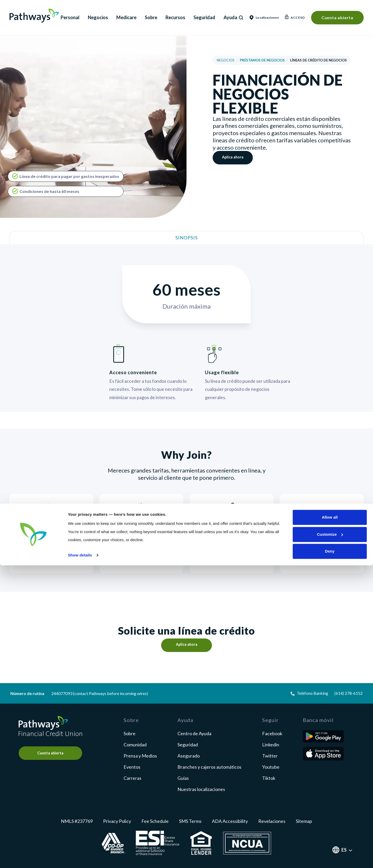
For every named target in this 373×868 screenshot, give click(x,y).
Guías (183, 778)
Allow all (330, 820)
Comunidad (135, 745)
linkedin (271, 745)
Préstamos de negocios (262, 60)
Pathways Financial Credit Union (34, 16)
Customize (330, 837)
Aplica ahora (235, 158)
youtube (271, 767)
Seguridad (204, 17)
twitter (270, 756)
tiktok (269, 778)
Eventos (132, 767)
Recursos (175, 17)
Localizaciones (264, 18)
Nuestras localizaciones (201, 789)
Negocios (98, 17)
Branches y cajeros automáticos (209, 767)
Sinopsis (187, 238)
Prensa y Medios (140, 756)
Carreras (132, 778)
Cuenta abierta (337, 18)
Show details (80, 858)
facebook (272, 733)
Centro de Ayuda (194, 733)
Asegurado (189, 756)
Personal (70, 17)
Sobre (151, 17)
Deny (330, 854)
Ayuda (230, 17)
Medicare (126, 17)
